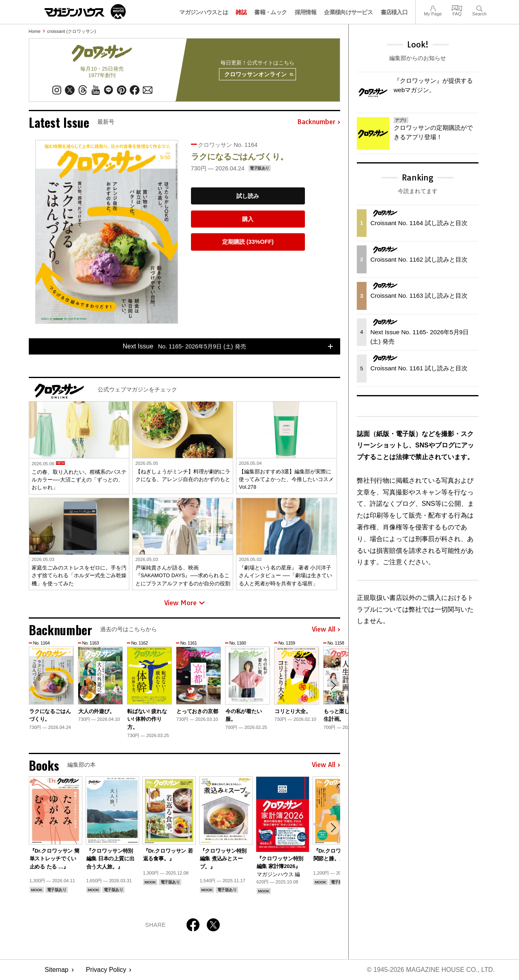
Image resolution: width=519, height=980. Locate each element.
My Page (433, 8)
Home (35, 31)
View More (184, 603)
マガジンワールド (85, 12)
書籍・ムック (270, 12)
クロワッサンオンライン (258, 75)
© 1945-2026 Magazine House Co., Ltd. (430, 970)
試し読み (248, 196)
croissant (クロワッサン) (71, 31)
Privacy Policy (106, 970)
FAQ (457, 8)
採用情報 (306, 12)
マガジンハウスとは (204, 12)
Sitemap (57, 970)
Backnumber (319, 122)
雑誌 (241, 12)
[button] (333, 686)
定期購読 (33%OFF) (248, 242)
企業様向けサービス (348, 12)
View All (326, 630)
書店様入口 (394, 12)
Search (479, 8)
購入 (248, 219)
